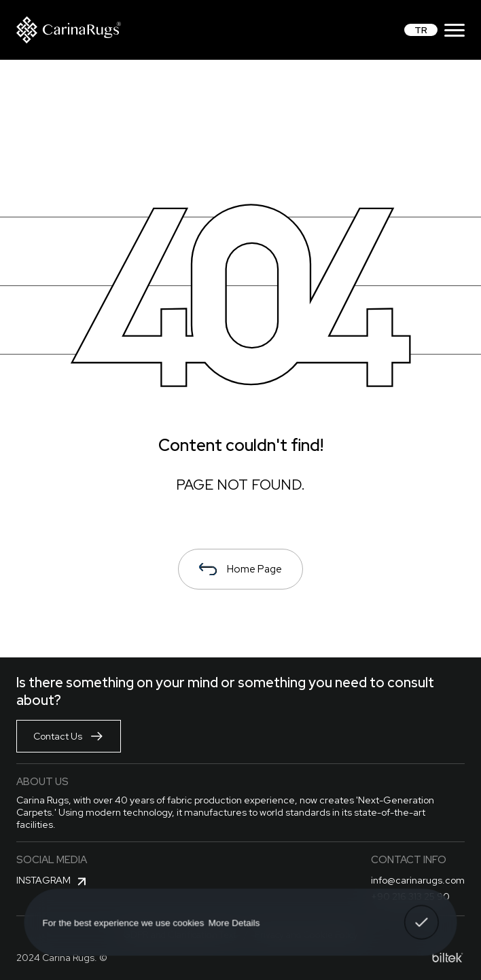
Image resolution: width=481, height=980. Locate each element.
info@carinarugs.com (418, 880)
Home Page (240, 569)
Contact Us (69, 736)
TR (421, 30)
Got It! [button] (421, 913)
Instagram (53, 882)
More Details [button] (234, 922)
